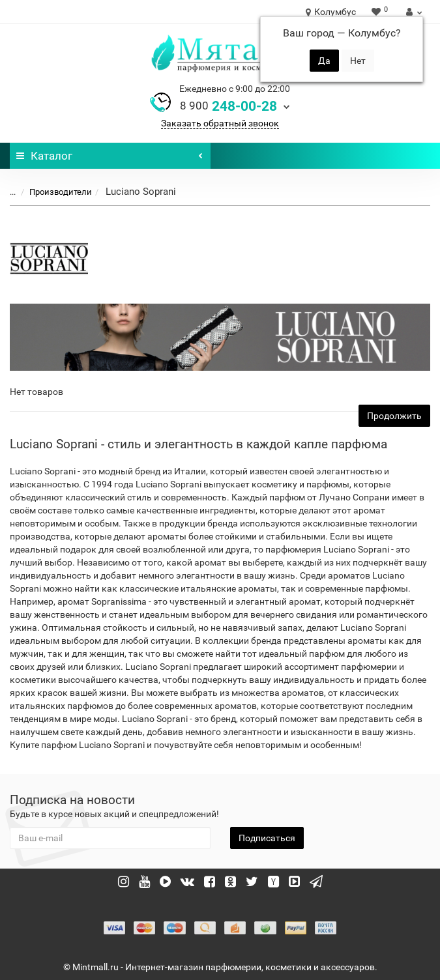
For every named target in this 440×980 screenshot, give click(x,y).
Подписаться (267, 838)
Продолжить (394, 416)
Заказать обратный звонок (220, 123)
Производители (53, 192)
